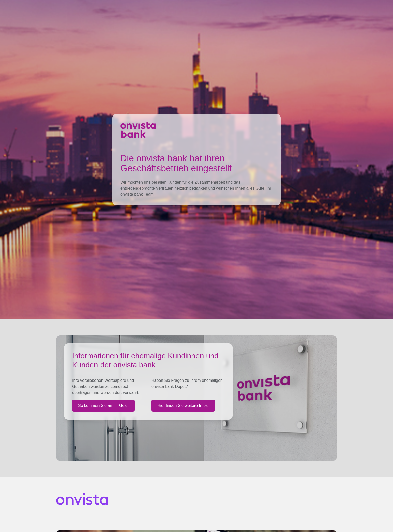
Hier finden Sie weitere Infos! (183, 405)
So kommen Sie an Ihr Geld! (103, 405)
